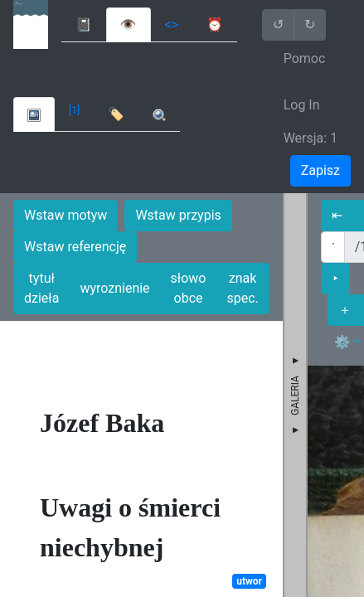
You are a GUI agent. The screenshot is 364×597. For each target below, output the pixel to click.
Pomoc (305, 58)
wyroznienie (114, 288)
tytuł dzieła (41, 288)
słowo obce (189, 288)
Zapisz (320, 170)
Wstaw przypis (178, 215)
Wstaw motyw (66, 215)
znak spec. (242, 288)
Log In (302, 105)
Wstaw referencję (75, 247)
